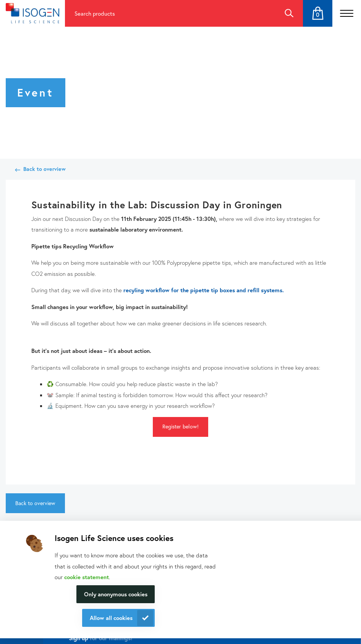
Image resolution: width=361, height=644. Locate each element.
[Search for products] (170, 13)
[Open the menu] (347, 13)
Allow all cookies (111, 618)
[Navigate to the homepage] (32, 13)
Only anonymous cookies (116, 594)
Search (289, 13)
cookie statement (87, 577)
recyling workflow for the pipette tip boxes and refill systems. (204, 290)
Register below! (180, 426)
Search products (95, 13)
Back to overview (45, 169)
